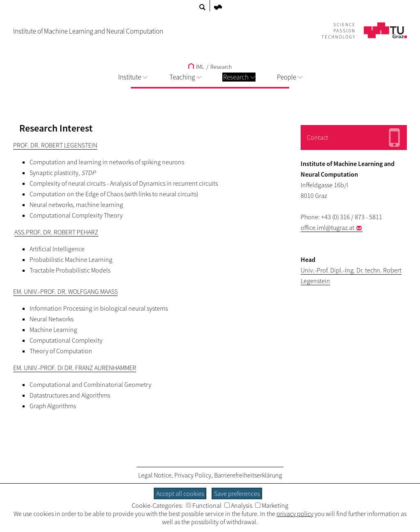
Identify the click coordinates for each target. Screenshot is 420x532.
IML (196, 67)
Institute (133, 77)
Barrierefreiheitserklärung (248, 475)
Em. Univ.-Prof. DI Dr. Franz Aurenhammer (75, 368)
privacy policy (295, 514)
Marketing (272, 505)
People (290, 77)
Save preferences (237, 493)
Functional (204, 505)
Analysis (238, 505)
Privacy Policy (193, 475)
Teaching (185, 77)
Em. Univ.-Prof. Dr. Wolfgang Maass (65, 291)
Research (239, 77)
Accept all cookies (180, 493)
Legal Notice (155, 475)
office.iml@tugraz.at (328, 227)
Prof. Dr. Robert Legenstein (55, 145)
